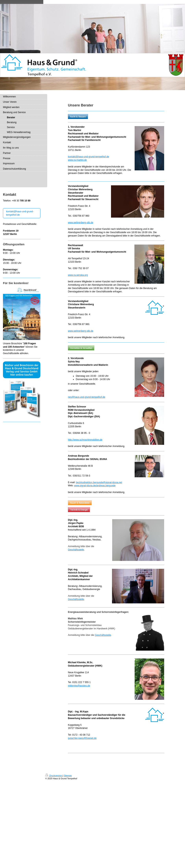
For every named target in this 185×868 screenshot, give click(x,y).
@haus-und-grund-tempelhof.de (92, 157)
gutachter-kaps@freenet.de (82, 738)
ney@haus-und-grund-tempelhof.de (87, 397)
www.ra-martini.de (77, 160)
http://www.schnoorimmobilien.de (85, 440)
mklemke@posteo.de (79, 686)
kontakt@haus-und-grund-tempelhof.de (20, 213)
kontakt (72, 157)
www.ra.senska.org (78, 275)
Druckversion (54, 776)
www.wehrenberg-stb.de (81, 223)
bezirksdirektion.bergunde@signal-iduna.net (99, 482)
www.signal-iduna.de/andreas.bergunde (95, 486)
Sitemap (68, 776)
